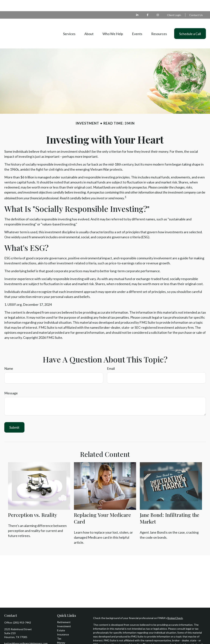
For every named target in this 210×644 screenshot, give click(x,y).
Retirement (64, 611)
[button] (69, 22)
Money (61, 631)
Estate (61, 619)
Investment (64, 615)
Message (11, 382)
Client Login (174, 4)
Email (111, 357)
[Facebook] (148, 4)
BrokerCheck (175, 607)
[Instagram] (20, 638)
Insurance (63, 623)
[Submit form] (14, 416)
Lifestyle (62, 636)
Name (9, 357)
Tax (59, 627)
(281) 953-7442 (22, 611)
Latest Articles (66, 640)
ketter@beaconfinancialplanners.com (26, 632)
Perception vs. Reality (33, 504)
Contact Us (196, 4)
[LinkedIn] (137, 4)
